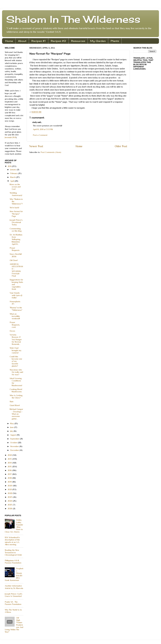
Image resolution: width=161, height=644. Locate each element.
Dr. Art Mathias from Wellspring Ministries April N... (16, 239)
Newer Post (36, 146)
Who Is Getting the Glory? (16, 397)
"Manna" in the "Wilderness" (16, 309)
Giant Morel (15, 405)
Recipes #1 (39, 41)
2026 (10, 509)
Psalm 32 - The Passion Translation (13, 603)
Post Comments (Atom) (51, 152)
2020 (10, 486)
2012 (10, 455)
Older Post (121, 146)
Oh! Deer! (14, 260)
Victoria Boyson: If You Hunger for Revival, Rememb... (16, 339)
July (12, 431)
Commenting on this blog (16, 230)
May (12, 423)
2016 (10, 470)
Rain (12, 402)
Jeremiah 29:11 (10, 137)
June (12, 427)
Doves (12, 331)
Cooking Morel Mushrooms (16, 390)
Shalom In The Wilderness (73, 19)
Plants (115, 41)
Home (9, 41)
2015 (10, 467)
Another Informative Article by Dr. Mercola (14, 587)
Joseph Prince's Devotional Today (16, 222)
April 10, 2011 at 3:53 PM (43, 129)
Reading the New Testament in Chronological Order (13, 552)
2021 (10, 489)
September (15, 439)
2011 (10, 166)
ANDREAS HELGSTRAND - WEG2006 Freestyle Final (16, 270)
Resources (78, 41)
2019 (10, 482)
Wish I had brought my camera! (15, 350)
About (22, 41)
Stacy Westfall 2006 (16, 255)
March (13, 177)
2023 (10, 497)
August (13, 435)
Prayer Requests (15, 249)
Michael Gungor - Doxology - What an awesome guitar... (16, 414)
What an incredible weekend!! (15, 316)
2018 (10, 478)
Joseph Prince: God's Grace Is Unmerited (14, 595)
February (14, 173)
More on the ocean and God (15, 187)
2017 (10, 474)
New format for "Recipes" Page (16, 214)
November (15, 446)
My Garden (98, 41)
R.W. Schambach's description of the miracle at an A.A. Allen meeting (12, 541)
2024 (10, 501)
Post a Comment (40, 135)
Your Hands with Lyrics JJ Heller (16, 295)
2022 (10, 493)
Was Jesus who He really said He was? (16, 372)
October (14, 443)
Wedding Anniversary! (16, 194)
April (12, 181)
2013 (10, 459)
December (15, 450)
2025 (10, 505)
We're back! (14, 208)
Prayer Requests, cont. (15, 325)
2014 (10, 463)
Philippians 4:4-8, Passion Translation (13, 562)
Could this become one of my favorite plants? (16, 361)
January (14, 170)
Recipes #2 (58, 41)
